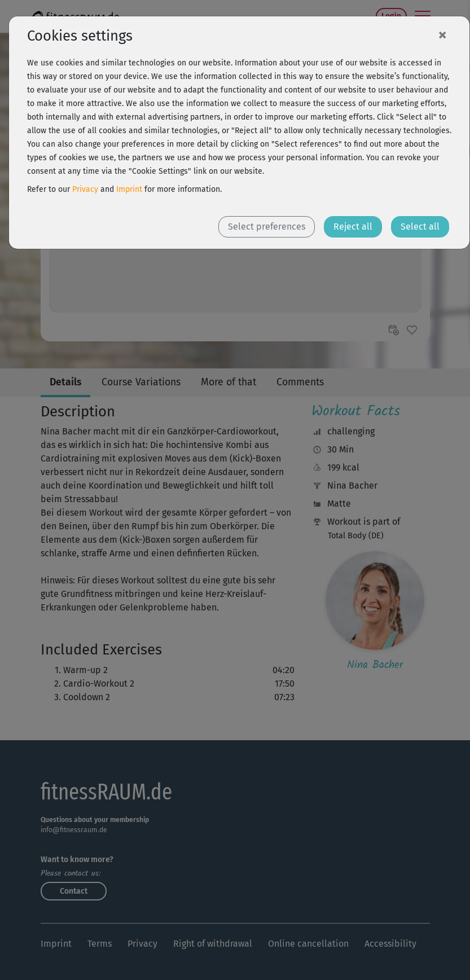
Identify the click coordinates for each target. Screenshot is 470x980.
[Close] (442, 34)
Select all (420, 227)
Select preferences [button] (267, 227)
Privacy (85, 189)
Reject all (353, 227)
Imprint (129, 189)
